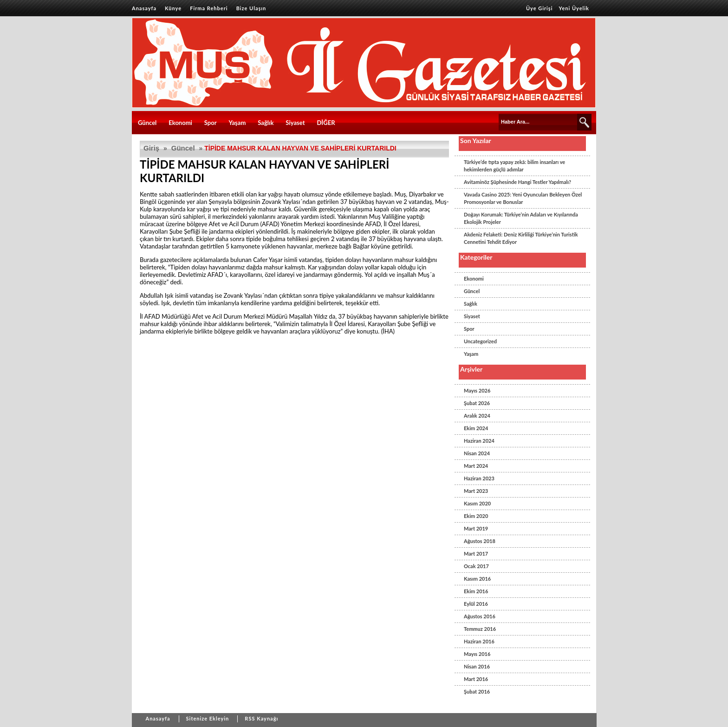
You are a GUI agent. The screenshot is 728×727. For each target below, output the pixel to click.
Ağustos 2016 (480, 616)
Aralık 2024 (477, 416)
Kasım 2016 (477, 579)
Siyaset (295, 123)
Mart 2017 (476, 553)
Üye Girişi (539, 8)
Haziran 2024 (479, 441)
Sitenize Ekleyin (208, 718)
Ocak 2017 (476, 566)
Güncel (147, 123)
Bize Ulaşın (251, 8)
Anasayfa (144, 8)
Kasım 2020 (477, 503)
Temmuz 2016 (480, 629)
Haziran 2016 (479, 641)
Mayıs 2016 (477, 654)
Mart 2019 (476, 528)
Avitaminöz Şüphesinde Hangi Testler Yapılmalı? (517, 182)
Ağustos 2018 (480, 541)
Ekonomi (180, 123)
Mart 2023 (476, 491)
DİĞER (326, 123)
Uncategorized (480, 341)
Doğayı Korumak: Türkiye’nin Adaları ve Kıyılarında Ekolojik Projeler (521, 218)
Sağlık (266, 123)
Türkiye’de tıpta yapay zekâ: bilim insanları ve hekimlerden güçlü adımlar (514, 166)
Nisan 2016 (477, 666)
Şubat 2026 (477, 403)
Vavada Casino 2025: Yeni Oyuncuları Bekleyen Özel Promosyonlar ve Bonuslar (523, 198)
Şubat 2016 (477, 691)
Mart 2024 (476, 466)
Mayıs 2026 (477, 390)
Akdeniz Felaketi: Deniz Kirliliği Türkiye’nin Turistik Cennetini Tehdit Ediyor (521, 238)
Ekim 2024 (476, 428)
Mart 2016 (476, 679)
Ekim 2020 (476, 516)
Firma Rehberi (209, 8)
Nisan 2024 (477, 453)
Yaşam (237, 123)
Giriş (151, 148)
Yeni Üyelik (574, 8)
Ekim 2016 (476, 591)
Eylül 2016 (476, 604)
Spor (211, 123)
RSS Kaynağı (261, 718)
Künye (173, 8)
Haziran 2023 (479, 478)
